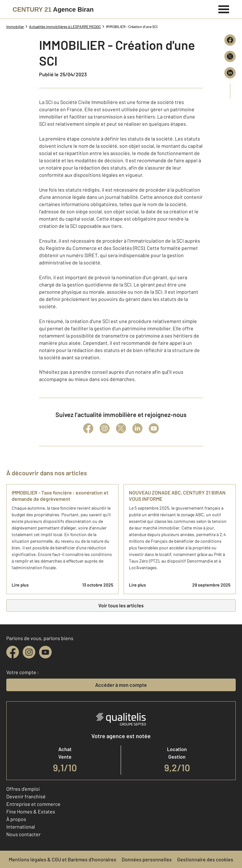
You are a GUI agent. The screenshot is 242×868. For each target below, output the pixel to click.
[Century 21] (53, 9)
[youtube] (45, 652)
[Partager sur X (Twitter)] (230, 56)
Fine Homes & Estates (31, 811)
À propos (16, 819)
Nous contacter (23, 834)
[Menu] (224, 9)
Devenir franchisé (26, 796)
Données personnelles (147, 859)
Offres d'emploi (23, 789)
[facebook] (13, 652)
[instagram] (29, 652)
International (21, 827)
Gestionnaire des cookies (205, 859)
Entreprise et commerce (33, 804)
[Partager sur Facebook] (230, 40)
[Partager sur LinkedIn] (230, 73)
